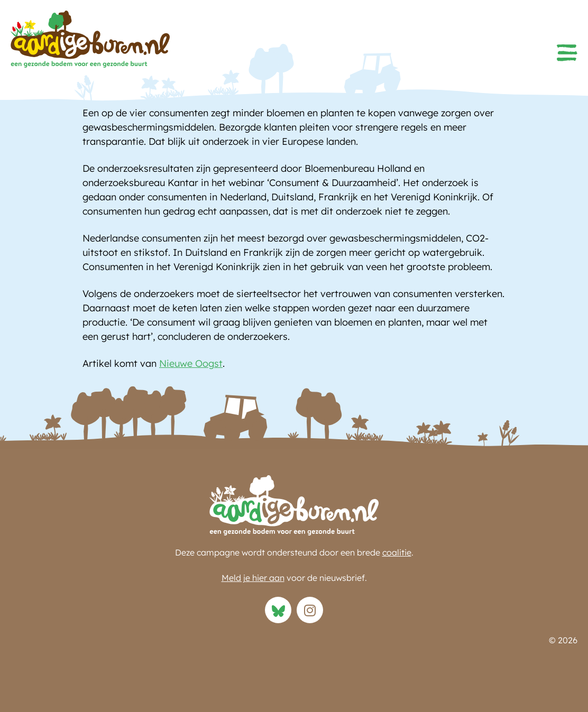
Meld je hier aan (253, 578)
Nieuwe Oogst (191, 363)
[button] (567, 53)
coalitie (397, 552)
